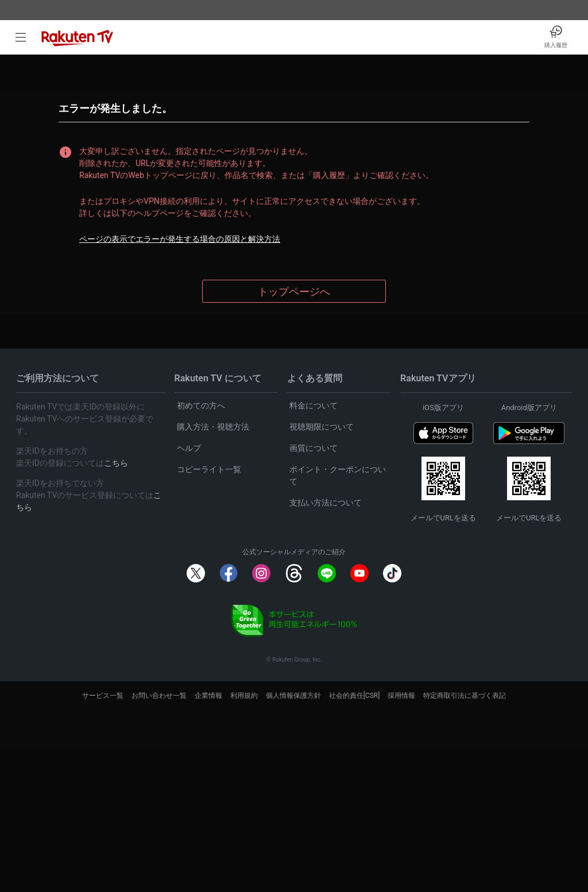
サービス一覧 (103, 696)
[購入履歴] (556, 37)
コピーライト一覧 (209, 469)
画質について (314, 448)
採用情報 (401, 696)
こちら (116, 463)
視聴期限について (322, 427)
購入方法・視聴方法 (213, 427)
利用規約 (244, 696)
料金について (314, 406)
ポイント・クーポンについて (338, 475)
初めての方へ (201, 406)
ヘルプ (189, 448)
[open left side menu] (21, 37)
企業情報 (208, 696)
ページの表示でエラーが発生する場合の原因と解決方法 (180, 239)
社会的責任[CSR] (355, 696)
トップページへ (294, 291)
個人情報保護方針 (293, 696)
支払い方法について (326, 503)
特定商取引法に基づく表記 (465, 696)
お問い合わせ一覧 (159, 696)
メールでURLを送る (443, 518)
